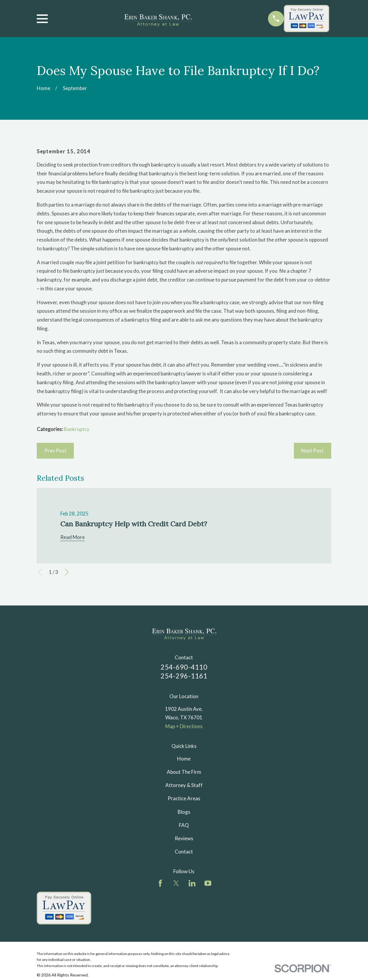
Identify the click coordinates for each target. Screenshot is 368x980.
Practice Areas (184, 798)
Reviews (184, 838)
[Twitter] (176, 883)
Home (184, 759)
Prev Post (55, 451)
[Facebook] (160, 883)
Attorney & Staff (184, 785)
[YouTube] (208, 883)
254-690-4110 (184, 667)
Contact (184, 852)
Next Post (312, 451)
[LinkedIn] (192, 883)
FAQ (184, 825)
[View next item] (67, 572)
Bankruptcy (77, 429)
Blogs (184, 812)
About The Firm (184, 772)
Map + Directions (184, 726)
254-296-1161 (184, 676)
